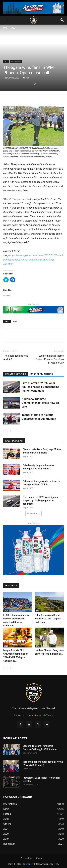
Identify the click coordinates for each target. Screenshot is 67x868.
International (16, 62)
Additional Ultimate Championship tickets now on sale (40, 403)
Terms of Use (27, 858)
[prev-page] (5, 431)
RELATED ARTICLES (16, 374)
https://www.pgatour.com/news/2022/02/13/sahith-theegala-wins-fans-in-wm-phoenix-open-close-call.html (33, 260)
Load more (33, 514)
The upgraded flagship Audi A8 (16, 358)
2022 (13, 28)
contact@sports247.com (40, 715)
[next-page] (11, 431)
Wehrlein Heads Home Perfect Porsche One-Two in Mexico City (50, 359)
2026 (6, 391)
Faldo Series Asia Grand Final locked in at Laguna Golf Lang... (48, 619)
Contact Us (41, 858)
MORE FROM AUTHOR (41, 374)
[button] (6, 20)
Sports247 (28, 864)
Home (4, 28)
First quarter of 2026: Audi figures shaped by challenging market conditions (40, 387)
